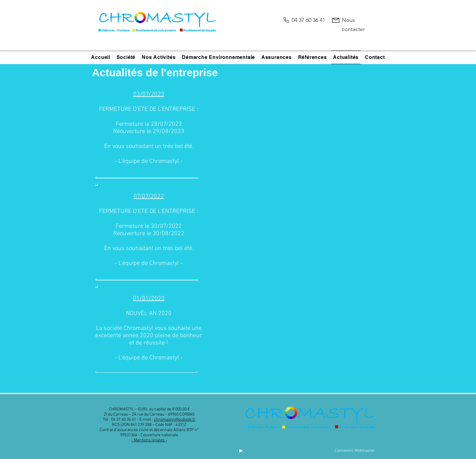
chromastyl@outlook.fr (175, 420)
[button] (126, 57)
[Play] (241, 451)
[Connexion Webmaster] (355, 451)
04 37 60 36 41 (308, 20)
